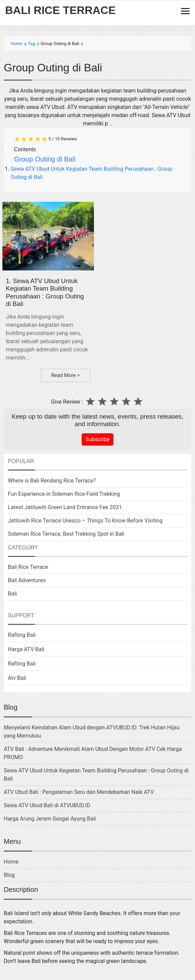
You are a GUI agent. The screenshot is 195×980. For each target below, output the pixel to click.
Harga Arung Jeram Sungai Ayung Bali (50, 819)
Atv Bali (17, 678)
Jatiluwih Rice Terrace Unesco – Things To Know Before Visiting (85, 521)
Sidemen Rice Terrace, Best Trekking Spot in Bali (66, 534)
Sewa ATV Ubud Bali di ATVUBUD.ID (47, 805)
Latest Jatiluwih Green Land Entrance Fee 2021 (65, 507)
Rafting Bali (22, 635)
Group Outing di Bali (45, 159)
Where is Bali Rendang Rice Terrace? (52, 481)
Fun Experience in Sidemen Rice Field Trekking (64, 494)
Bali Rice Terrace (28, 567)
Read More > (66, 375)
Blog (9, 875)
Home (11, 862)
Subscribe (97, 439)
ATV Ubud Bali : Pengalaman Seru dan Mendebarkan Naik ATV (79, 792)
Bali (12, 594)
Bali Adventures (27, 580)
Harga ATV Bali (26, 649)
